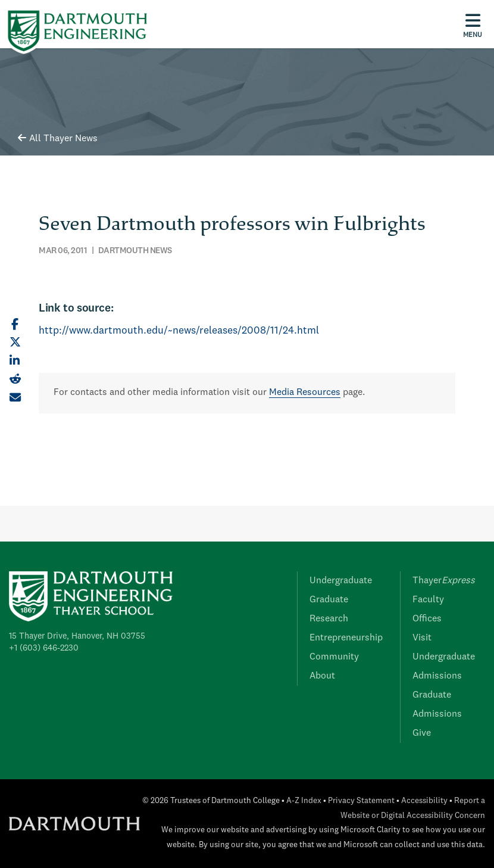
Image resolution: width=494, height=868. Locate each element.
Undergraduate (341, 581)
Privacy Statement (361, 801)
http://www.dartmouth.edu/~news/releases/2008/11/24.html (179, 331)
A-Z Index (304, 801)
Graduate (329, 600)
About (322, 676)
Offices (427, 619)
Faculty (428, 600)
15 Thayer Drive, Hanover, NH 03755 (77, 636)
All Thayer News (58, 139)
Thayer (444, 581)
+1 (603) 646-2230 (44, 648)
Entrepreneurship (346, 638)
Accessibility (424, 801)
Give (422, 733)
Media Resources (305, 393)
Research (329, 619)
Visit (422, 638)
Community (334, 657)
